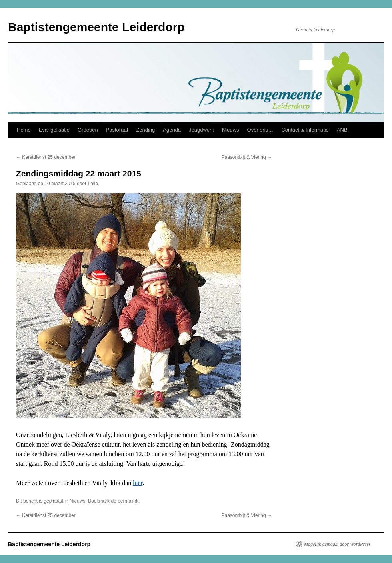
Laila (93, 184)
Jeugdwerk (201, 130)
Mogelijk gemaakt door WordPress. (338, 544)
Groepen (88, 130)
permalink (128, 501)
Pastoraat (117, 130)
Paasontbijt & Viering (247, 157)
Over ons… (260, 130)
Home (24, 130)
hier (138, 483)
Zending (145, 130)
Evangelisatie (54, 130)
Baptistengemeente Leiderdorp (96, 27)
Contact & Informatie (305, 130)
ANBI (343, 130)
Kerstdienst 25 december (46, 157)
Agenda (172, 130)
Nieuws (231, 130)
